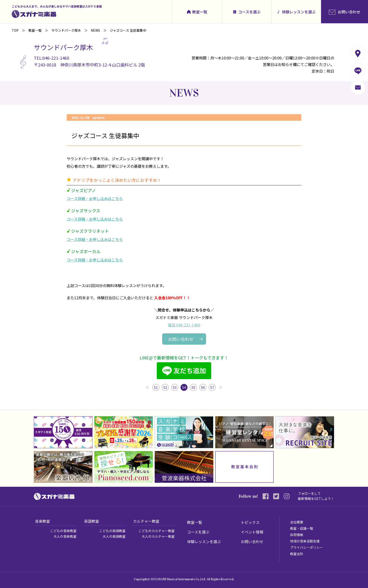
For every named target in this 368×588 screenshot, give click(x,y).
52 (165, 387)
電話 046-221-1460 (184, 325)
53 (175, 387)
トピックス (250, 522)
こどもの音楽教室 (63, 531)
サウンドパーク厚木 (66, 30)
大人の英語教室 (114, 536)
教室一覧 (200, 12)
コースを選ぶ (249, 12)
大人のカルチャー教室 (158, 536)
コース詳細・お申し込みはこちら (95, 199)
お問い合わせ (181, 339)
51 (156, 387)
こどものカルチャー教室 (157, 531)
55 (193, 387)
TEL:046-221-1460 (52, 58)
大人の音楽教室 (65, 536)
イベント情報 (252, 532)
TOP (15, 30)
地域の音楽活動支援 (305, 541)
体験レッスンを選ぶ (299, 12)
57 (212, 387)
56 (203, 387)
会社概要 (297, 522)
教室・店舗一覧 (302, 528)
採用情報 (297, 535)
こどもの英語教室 (112, 531)
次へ (221, 387)
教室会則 (297, 554)
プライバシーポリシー (307, 547)
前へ (147, 387)
